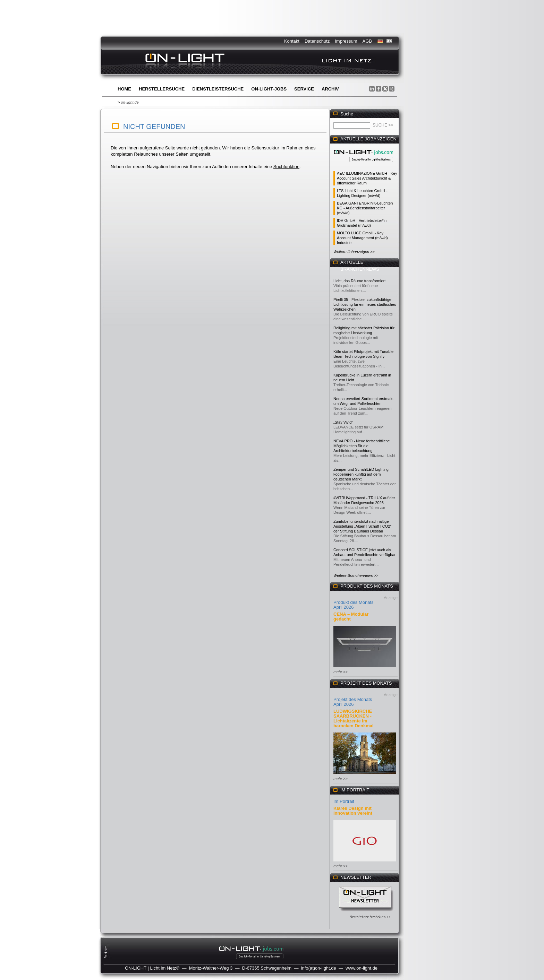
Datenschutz (317, 41)
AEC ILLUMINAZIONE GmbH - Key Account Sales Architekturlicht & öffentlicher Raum (367, 178)
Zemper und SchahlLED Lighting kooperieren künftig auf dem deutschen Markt (361, 474)
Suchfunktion (286, 167)
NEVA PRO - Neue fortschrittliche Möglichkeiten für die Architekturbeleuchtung (362, 446)
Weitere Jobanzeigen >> (354, 252)
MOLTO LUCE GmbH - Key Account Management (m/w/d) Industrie (362, 238)
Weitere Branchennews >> (356, 575)
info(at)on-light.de (319, 968)
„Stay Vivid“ (343, 422)
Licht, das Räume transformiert (359, 281)
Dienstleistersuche (218, 89)
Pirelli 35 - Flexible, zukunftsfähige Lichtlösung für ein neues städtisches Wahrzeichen (365, 304)
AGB (367, 41)
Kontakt (292, 41)
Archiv (330, 89)
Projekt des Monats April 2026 (353, 702)
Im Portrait (344, 801)
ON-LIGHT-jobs (269, 89)
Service (304, 89)
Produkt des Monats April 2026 (354, 605)
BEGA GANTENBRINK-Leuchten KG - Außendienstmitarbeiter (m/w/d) (365, 208)
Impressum (346, 41)
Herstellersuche (162, 89)
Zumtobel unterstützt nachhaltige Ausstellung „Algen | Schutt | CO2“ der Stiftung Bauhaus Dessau (362, 526)
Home (124, 89)
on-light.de (130, 102)
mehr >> (341, 672)
